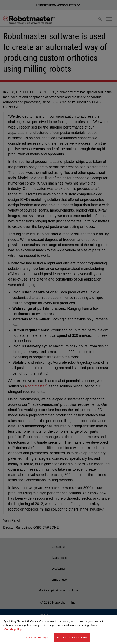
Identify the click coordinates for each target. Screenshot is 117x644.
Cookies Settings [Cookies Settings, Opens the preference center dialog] (37, 638)
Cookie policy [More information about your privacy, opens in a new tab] (13, 629)
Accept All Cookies (72, 638)
